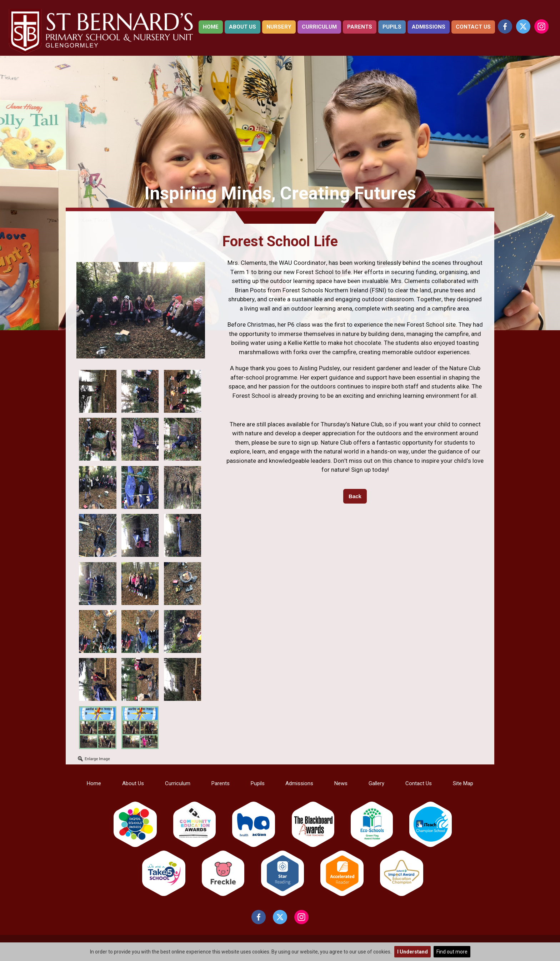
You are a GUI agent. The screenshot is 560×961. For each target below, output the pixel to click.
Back (355, 496)
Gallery (376, 783)
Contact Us (473, 27)
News (341, 783)
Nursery (279, 27)
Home (211, 27)
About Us (242, 27)
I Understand (412, 952)
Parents (360, 27)
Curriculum (319, 27)
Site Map (463, 783)
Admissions (429, 27)
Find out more (452, 952)
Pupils (392, 27)
